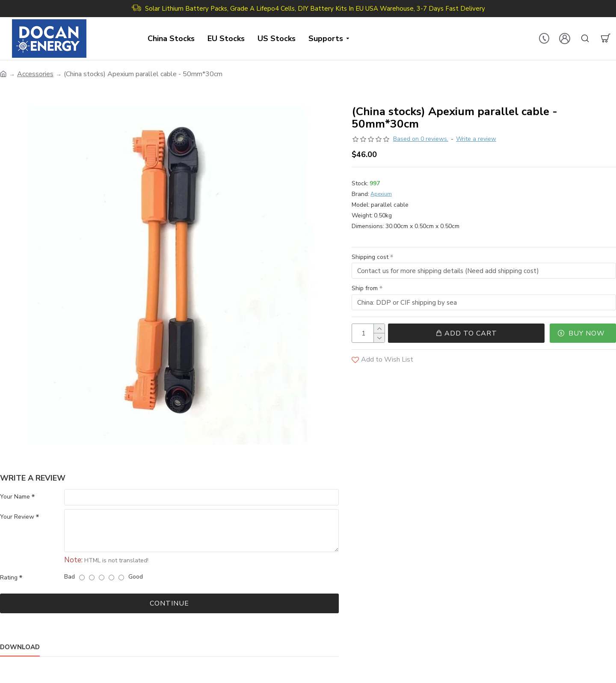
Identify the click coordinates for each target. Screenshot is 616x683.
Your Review (17, 517)
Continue (169, 604)
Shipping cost (370, 257)
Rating (9, 578)
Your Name (15, 497)
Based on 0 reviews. (421, 139)
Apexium (381, 194)
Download (20, 648)
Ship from (365, 289)
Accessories (35, 74)
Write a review (476, 139)
